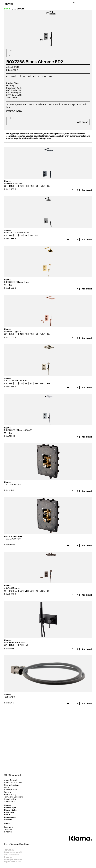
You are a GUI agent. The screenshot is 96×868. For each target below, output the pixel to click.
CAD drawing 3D (14, 93)
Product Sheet (13, 83)
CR (8, 76)
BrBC (45, 76)
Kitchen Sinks (10, 810)
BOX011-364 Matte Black (15, 642)
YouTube (8, 829)
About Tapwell (10, 780)
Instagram (9, 827)
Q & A (7, 787)
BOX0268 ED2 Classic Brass (17, 282)
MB (13, 76)
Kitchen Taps (10, 808)
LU (18, 76)
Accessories (10, 817)
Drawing (10, 86)
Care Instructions (12, 785)
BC (33, 76)
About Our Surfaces (13, 783)
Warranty (8, 792)
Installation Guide (14, 88)
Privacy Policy (10, 790)
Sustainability (10, 799)
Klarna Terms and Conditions (17, 844)
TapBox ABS (9, 697)
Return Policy (10, 794)
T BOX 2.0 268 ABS (12, 485)
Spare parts (12, 97)
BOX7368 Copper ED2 (14, 331)
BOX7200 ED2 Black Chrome (17, 233)
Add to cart (83, 122)
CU (23, 76)
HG (38, 76)
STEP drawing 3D (14, 95)
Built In (7, 815)
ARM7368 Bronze (12, 588)
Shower (20, 9)
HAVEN (7, 823)
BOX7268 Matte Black (14, 183)
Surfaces (8, 820)
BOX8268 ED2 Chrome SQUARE (18, 430)
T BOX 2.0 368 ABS (12, 539)
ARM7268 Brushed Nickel (15, 381)
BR (28, 76)
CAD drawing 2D (14, 90)
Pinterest (8, 832)
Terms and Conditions (14, 797)
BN (51, 76)
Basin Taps (9, 813)
